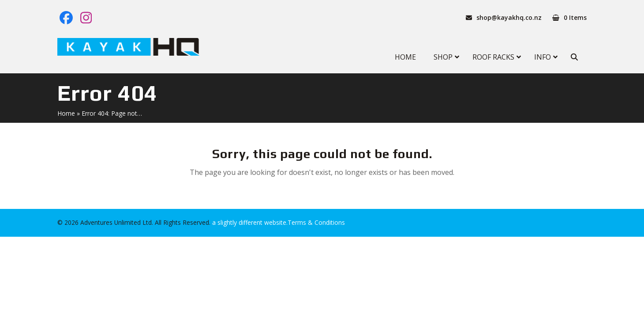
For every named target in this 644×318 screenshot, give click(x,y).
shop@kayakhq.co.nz (509, 17)
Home (66, 113)
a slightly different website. (249, 222)
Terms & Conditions (316, 222)
